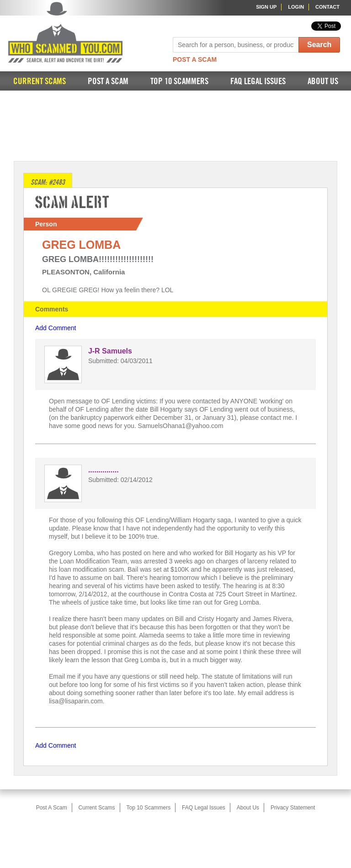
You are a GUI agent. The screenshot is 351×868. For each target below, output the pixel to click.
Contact (327, 7)
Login (296, 7)
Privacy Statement (293, 808)
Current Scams (40, 82)
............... (104, 470)
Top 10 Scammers (179, 82)
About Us (323, 82)
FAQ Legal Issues (258, 82)
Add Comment (56, 328)
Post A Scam (195, 59)
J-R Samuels (110, 351)
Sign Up (266, 7)
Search (319, 45)
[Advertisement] (175, 125)
